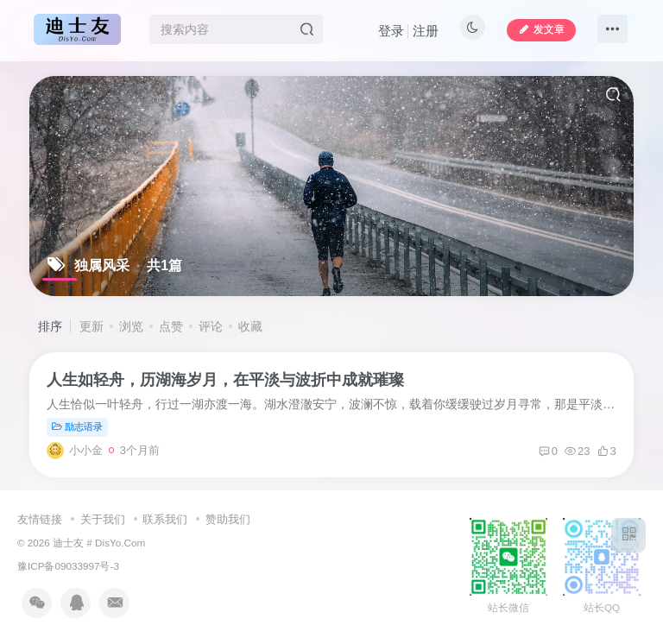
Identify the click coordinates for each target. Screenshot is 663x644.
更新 (92, 326)
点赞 (171, 326)
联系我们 (165, 519)
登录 (391, 31)
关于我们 (103, 519)
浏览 (131, 326)
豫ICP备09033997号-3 (68, 566)
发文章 (541, 29)
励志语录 (77, 426)
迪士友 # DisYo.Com (99, 543)
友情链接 (40, 519)
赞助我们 (228, 519)
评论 (211, 326)
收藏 (250, 326)
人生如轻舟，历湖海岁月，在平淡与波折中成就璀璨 (225, 380)
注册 (426, 31)
